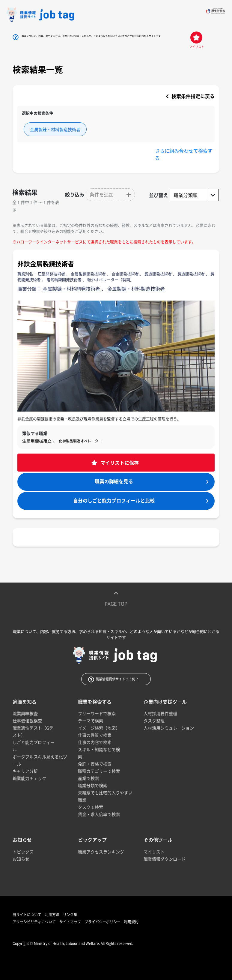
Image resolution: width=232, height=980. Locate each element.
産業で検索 (88, 778)
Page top (116, 598)
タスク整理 (154, 721)
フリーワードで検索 (97, 713)
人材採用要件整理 (160, 713)
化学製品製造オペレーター (80, 441)
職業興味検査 (25, 713)
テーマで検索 (91, 721)
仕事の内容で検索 (95, 742)
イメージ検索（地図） (99, 728)
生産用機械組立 (37, 441)
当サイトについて (27, 915)
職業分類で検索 (93, 785)
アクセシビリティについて (34, 922)
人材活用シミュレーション (169, 728)
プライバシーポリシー (103, 922)
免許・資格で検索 (95, 764)
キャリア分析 (25, 771)
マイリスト (154, 852)
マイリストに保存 (119, 463)
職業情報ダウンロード (165, 859)
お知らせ (21, 859)
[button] (110, 195)
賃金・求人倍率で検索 (99, 814)
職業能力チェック (29, 778)
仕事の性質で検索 (95, 735)
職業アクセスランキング (101, 852)
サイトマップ (70, 922)
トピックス (23, 852)
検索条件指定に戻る (190, 96)
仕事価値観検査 (27, 721)
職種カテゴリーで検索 (99, 771)
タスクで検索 (91, 807)
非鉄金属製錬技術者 (46, 264)
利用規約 (131, 922)
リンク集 (70, 915)
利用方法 (52, 915)
